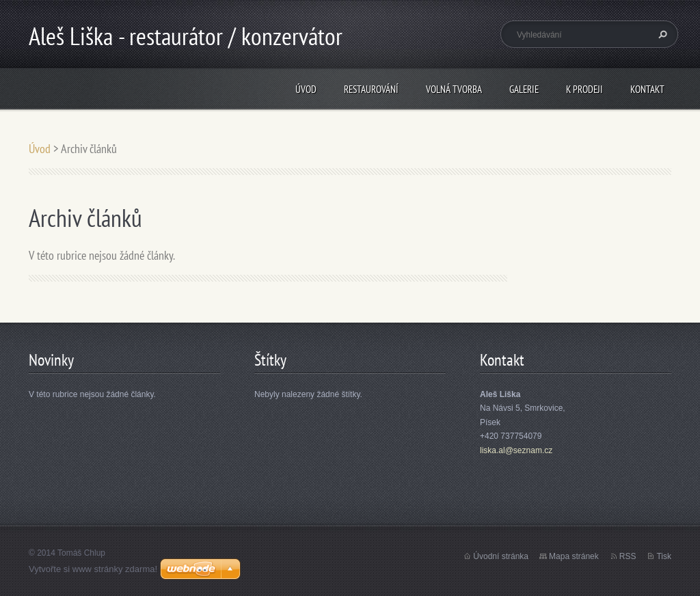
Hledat (661, 34)
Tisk (664, 556)
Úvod (306, 89)
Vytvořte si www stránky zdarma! (93, 569)
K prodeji (584, 89)
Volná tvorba (454, 89)
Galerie (524, 89)
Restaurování (371, 89)
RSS (628, 556)
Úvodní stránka (501, 556)
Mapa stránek (574, 556)
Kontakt (647, 89)
